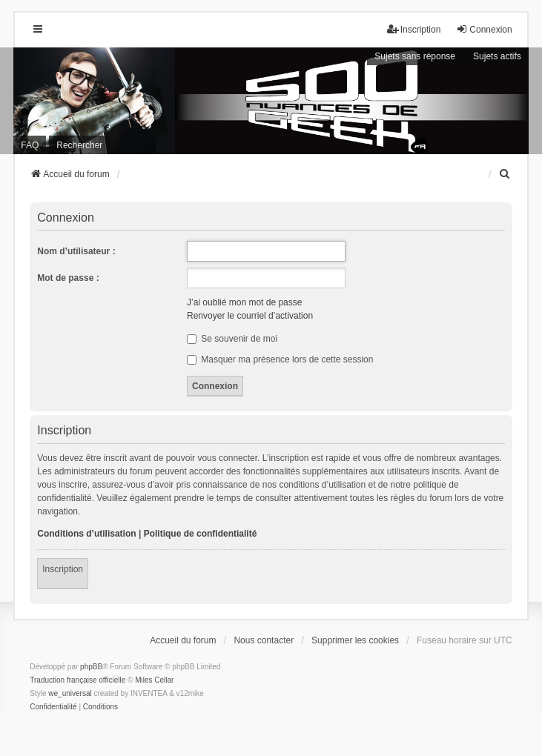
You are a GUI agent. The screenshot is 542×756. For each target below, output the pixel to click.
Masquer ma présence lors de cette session (280, 359)
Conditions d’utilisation (86, 534)
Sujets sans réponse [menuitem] (415, 56)
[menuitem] (506, 174)
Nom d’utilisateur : (76, 251)
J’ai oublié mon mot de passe (244, 302)
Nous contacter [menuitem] (264, 640)
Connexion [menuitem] (484, 29)
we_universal (70, 693)
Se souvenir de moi (232, 339)
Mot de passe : (68, 278)
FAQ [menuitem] (30, 145)
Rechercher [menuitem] (79, 145)
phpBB (91, 667)
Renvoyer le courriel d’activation (250, 316)
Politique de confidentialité (201, 534)
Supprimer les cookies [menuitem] (355, 640)
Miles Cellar (154, 680)
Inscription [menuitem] (414, 29)
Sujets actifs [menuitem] (497, 56)
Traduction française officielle (77, 680)
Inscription (63, 569)
